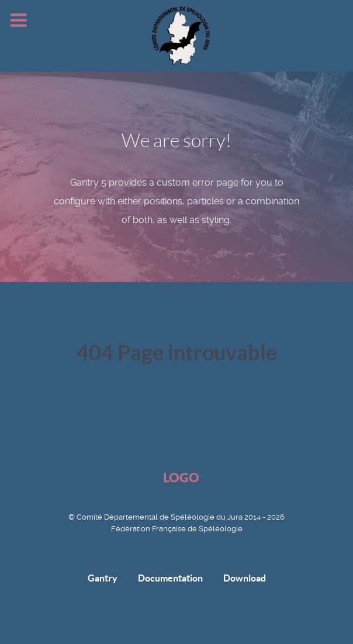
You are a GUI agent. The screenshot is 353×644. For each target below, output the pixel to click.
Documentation (170, 578)
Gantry (103, 578)
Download (245, 578)
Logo (181, 477)
